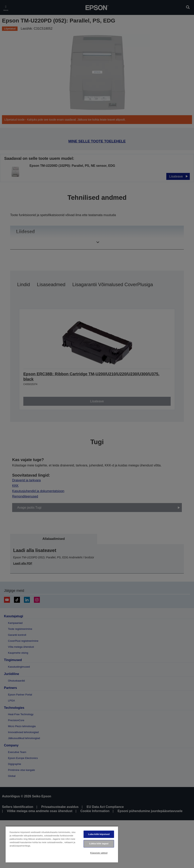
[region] (62, 844)
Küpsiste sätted (99, 853)
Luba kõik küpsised (99, 834)
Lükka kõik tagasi (99, 844)
